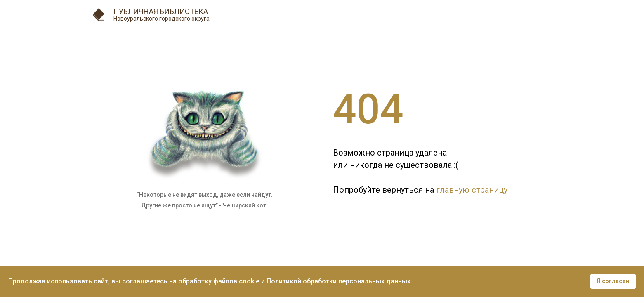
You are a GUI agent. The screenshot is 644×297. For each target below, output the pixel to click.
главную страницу (472, 190)
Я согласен (613, 281)
